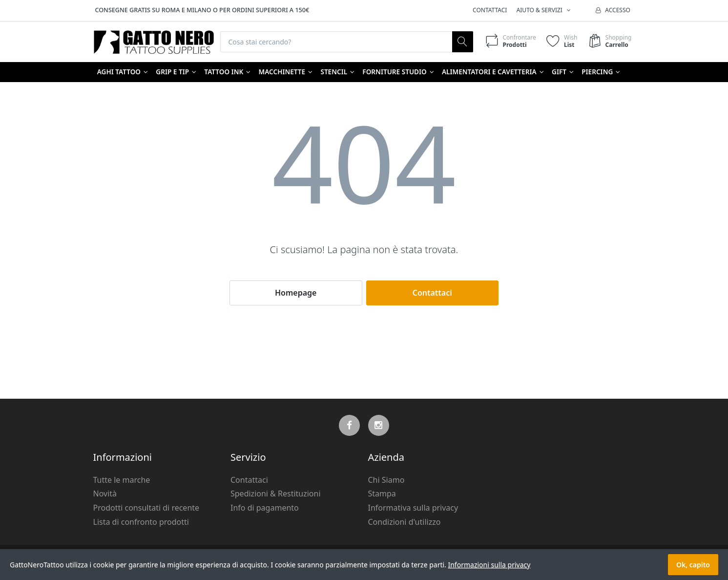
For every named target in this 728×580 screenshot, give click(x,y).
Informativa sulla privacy (413, 508)
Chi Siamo (386, 480)
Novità (105, 494)
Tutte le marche (122, 480)
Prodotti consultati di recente (146, 508)
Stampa (382, 494)
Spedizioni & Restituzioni (276, 494)
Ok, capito (693, 565)
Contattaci (490, 10)
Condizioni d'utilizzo (405, 522)
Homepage (296, 293)
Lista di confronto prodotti (141, 522)
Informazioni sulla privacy (489, 565)
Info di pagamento (265, 508)
